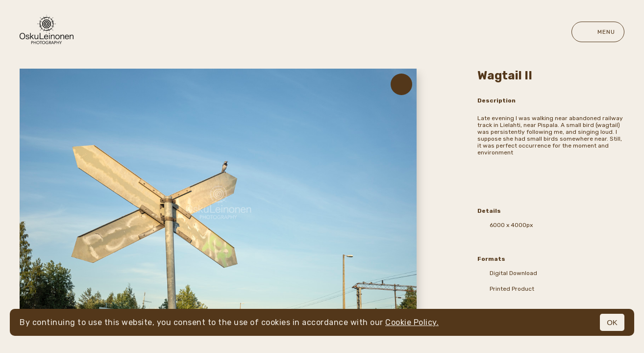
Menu (598, 32)
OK (612, 322)
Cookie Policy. (412, 322)
